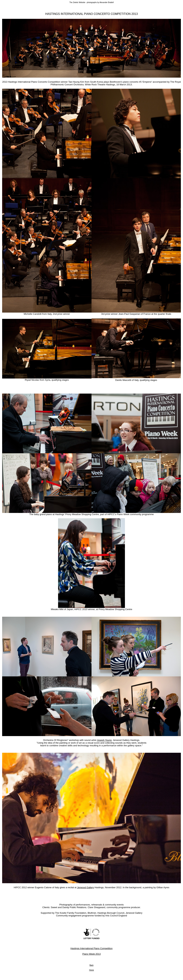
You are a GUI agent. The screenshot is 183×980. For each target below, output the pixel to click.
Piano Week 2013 (91, 954)
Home (92, 970)
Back (91, 965)
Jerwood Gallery (86, 887)
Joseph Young (104, 740)
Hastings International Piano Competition (91, 948)
